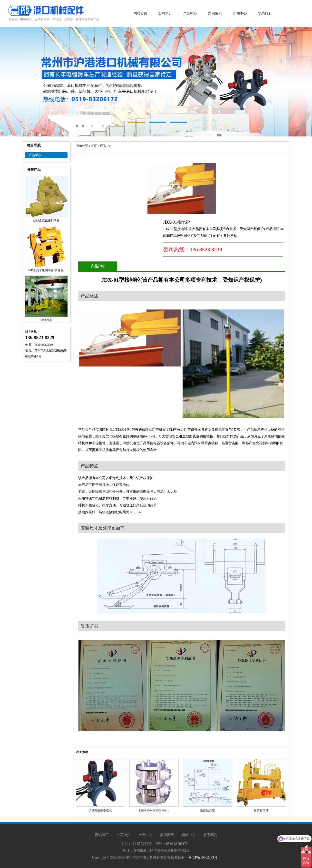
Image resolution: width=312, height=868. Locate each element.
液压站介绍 (207, 810)
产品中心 (190, 13)
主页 (94, 146)
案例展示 (215, 13)
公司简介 (165, 13)
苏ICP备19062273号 (203, 857)
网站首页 (140, 13)
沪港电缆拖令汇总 (100, 810)
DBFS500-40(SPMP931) (154, 810)
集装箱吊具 (261, 810)
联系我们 (265, 13)
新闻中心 (240, 13)
